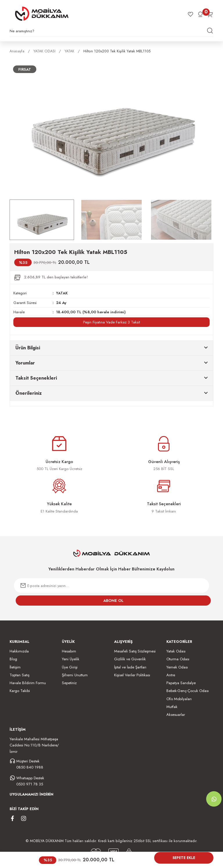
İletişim (15, 667)
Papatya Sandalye (181, 683)
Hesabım (69, 651)
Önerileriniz (29, 393)
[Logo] (42, 14)
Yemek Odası (177, 667)
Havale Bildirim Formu (28, 683)
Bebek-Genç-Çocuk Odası (188, 691)
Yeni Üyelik (71, 659)
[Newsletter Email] (111, 586)
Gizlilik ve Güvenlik (130, 659)
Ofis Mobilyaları (179, 699)
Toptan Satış (19, 675)
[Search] (111, 33)
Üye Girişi (70, 667)
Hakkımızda (19, 651)
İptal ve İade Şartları (130, 667)
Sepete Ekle (184, 858)
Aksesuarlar (176, 715)
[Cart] (210, 14)
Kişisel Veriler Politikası (132, 675)
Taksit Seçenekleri (36, 378)
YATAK (62, 293)
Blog (13, 659)
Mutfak (172, 707)
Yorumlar (25, 363)
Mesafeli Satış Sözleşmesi (135, 651)
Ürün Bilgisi (28, 347)
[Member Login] (200, 14)
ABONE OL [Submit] (113, 600)
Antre (171, 675)
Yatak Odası (176, 651)
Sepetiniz (69, 683)
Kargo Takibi (20, 691)
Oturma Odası (178, 659)
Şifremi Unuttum (75, 675)
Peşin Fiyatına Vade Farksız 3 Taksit (111, 322)
